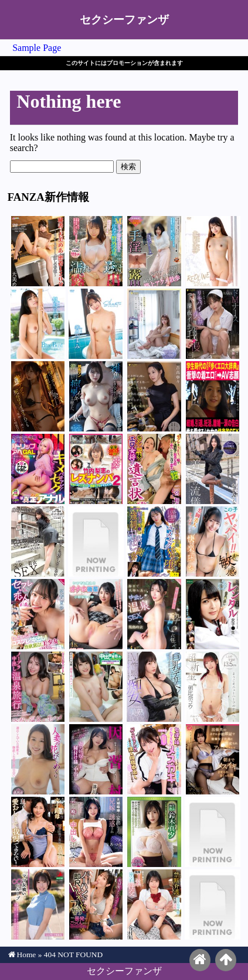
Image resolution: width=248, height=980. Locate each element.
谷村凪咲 (154, 904)
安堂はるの (38, 469)
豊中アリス (213, 614)
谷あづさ (96, 832)
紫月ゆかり (154, 251)
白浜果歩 (154, 687)
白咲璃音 (96, 687)
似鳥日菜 (38, 324)
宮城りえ (213, 759)
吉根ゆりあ (96, 251)
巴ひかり (213, 542)
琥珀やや (96, 904)
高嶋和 (38, 759)
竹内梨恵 (96, 469)
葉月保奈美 (38, 542)
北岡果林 (213, 251)
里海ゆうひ (38, 832)
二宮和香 (154, 469)
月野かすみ (213, 469)
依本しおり (96, 759)
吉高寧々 (154, 396)
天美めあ (38, 251)
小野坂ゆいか (96, 614)
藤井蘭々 (154, 324)
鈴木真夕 (154, 832)
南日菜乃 (96, 542)
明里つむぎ (38, 396)
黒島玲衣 (154, 614)
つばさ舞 (96, 396)
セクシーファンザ (124, 20)
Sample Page (37, 48)
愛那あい (213, 904)
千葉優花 (38, 904)
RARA (213, 324)
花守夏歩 (154, 542)
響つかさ (38, 687)
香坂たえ (213, 832)
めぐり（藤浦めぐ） (213, 396)
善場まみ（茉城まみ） (96, 324)
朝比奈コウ (213, 687)
